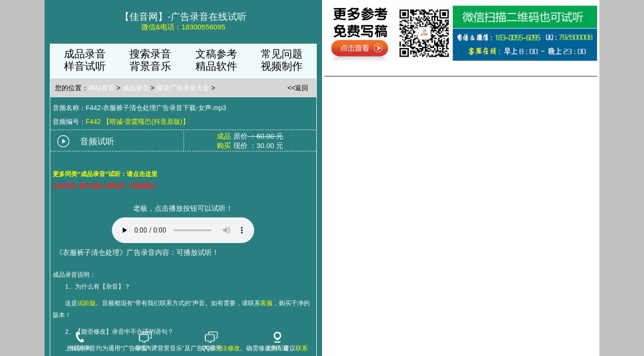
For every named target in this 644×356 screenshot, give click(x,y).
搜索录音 (150, 54)
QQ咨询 (212, 341)
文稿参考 (216, 54)
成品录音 (85, 54)
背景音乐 (150, 66)
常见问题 (282, 54)
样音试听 (85, 66)
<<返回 (298, 88)
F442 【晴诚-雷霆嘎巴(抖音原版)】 (138, 122)
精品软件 (216, 66)
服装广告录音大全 (183, 88)
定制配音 (277, 342)
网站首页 (101, 88)
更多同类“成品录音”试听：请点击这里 (105, 174)
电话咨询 (80, 341)
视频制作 (282, 66)
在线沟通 (146, 341)
